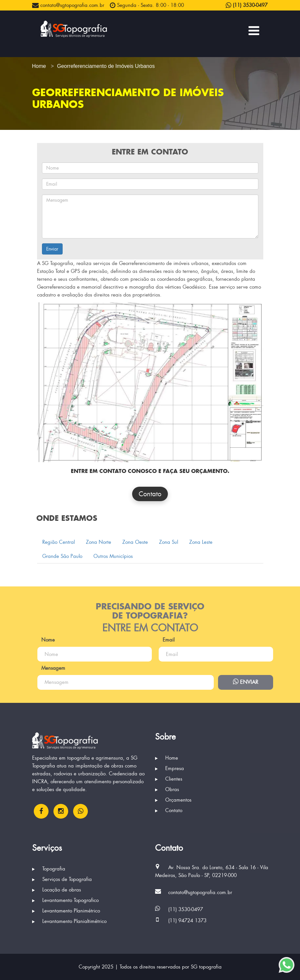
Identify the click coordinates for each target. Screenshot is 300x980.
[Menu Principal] (254, 31)
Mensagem (53, 668)
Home (167, 758)
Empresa (170, 768)
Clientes (169, 779)
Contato (150, 494)
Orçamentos (173, 800)
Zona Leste (201, 542)
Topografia (49, 869)
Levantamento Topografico (65, 900)
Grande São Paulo (62, 556)
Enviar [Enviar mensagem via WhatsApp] (246, 682)
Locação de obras (57, 890)
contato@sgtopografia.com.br (68, 5)
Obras (167, 789)
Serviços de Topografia (62, 879)
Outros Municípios (113, 556)
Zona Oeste (135, 542)
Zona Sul (169, 542)
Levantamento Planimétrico (66, 911)
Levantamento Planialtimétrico (69, 921)
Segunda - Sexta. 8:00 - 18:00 (147, 5)
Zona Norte (99, 542)
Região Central (59, 542)
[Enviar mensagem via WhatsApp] (287, 965)
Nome (48, 640)
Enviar (52, 249)
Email (169, 640)
